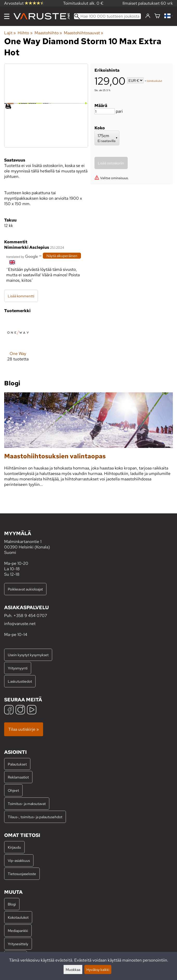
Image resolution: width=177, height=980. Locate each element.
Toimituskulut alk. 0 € (83, 3)
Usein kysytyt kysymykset (28, 655)
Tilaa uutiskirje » (24, 729)
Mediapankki (18, 931)
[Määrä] (105, 111)
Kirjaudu (14, 847)
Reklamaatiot (18, 777)
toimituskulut (154, 81)
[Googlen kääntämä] (22, 256)
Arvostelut (24, 3)
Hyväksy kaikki (98, 969)
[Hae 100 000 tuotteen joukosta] (107, 16)
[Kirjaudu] (148, 16)
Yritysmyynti (18, 668)
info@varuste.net (20, 624)
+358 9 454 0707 (30, 616)
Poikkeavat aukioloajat (25, 589)
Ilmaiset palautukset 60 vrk (148, 3)
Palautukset (17, 764)
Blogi (12, 904)
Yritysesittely (18, 944)
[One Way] (18, 344)
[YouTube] (32, 710)
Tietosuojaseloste (22, 874)
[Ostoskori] (157, 16)
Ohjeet (13, 790)
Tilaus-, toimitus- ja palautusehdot (35, 817)
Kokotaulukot (18, 917)
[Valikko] (7, 16)
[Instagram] (20, 710)
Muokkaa (73, 969)
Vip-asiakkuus (19, 860)
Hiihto (25, 33)
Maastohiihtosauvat (84, 33)
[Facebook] (9, 710)
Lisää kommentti (21, 296)
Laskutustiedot (20, 681)
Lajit (10, 33)
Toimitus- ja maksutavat (27, 804)
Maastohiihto (48, 33)
